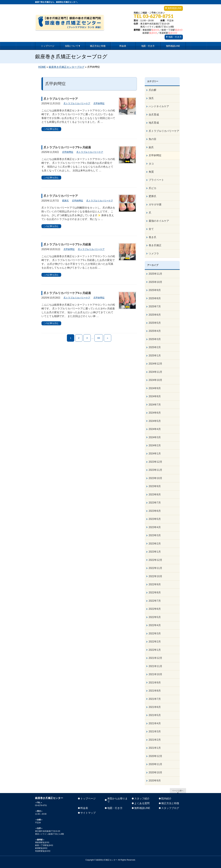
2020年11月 (155, 764)
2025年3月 (155, 339)
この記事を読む (51, 129)
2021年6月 (155, 707)
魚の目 (153, 139)
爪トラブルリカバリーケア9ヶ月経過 (67, 147)
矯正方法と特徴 (170, 803)
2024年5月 (155, 421)
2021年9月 (155, 683)
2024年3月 (155, 437)
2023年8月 (155, 495)
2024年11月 (155, 372)
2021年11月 (155, 666)
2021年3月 (155, 731)
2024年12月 (155, 364)
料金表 (84, 808)
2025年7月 (155, 306)
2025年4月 (155, 331)
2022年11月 (155, 568)
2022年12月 (155, 560)
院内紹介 (166, 799)
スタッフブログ (170, 808)
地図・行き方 (175, 37)
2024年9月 (155, 388)
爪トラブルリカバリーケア (61, 99)
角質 (151, 172)
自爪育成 (154, 115)
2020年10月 (155, 772)
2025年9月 (155, 290)
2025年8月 (155, 298)
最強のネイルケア (159, 221)
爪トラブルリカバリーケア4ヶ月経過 (67, 293)
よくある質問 (142, 803)
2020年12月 (155, 756)
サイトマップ (88, 813)
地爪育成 (154, 123)
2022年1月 (155, 650)
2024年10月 (155, 380)
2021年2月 (155, 740)
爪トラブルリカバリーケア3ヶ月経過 (67, 244)
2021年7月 (155, 699)
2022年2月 (155, 642)
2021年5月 (155, 715)
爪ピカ (153, 188)
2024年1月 (155, 454)
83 (99, 338)
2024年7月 (155, 405)
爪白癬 (153, 90)
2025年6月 (155, 315)
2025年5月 (155, 323)
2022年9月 (155, 584)
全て (151, 229)
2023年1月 (155, 552)
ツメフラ (154, 254)
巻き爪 (153, 237)
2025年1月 (155, 356)
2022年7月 (155, 601)
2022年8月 (155, 593)
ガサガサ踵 (155, 204)
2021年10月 (155, 674)
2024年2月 (155, 445)
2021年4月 (155, 723)
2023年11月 (155, 470)
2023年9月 (155, 486)
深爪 (151, 98)
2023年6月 (155, 511)
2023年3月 (155, 535)
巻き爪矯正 (155, 245)
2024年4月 (155, 429)
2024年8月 (155, 396)
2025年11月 (155, 274)
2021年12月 (155, 658)
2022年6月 (155, 609)
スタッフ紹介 (142, 799)
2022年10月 (155, 576)
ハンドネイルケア (159, 106)
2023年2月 (155, 544)
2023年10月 (155, 478)
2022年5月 (155, 617)
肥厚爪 (65, 201)
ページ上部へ (178, 791)
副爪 (151, 147)
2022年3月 (155, 633)
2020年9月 (155, 781)
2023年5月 (155, 519)
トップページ (88, 799)
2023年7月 (155, 503)
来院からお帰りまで (117, 800)
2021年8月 (155, 691)
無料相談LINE (175, 8)
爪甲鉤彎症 (99, 103)
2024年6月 (155, 413)
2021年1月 (155, 748)
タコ (151, 164)
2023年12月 (155, 462)
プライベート (156, 180)
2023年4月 (155, 527)
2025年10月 (155, 282)
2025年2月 (155, 347)
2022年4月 (155, 625)
